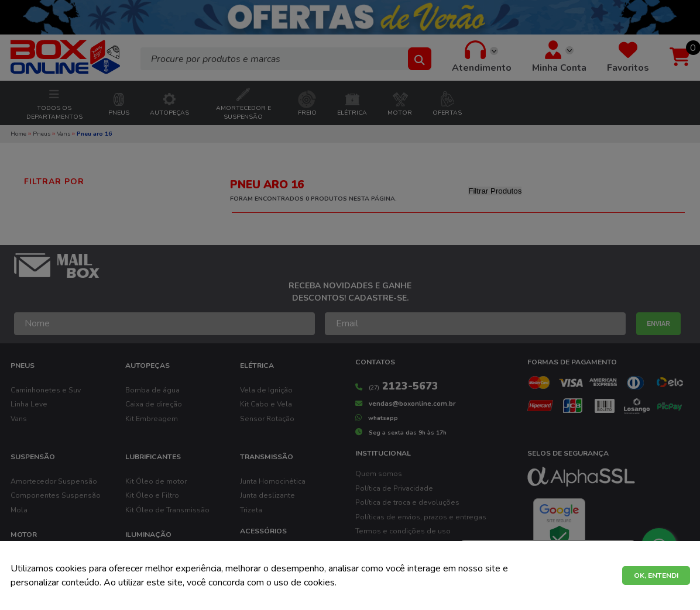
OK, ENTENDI (656, 575)
